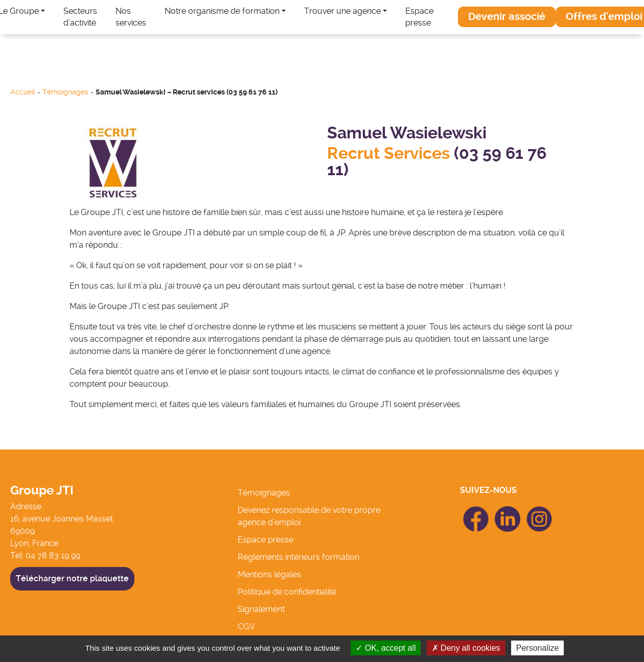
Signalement (261, 609)
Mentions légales (269, 574)
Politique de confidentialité (287, 592)
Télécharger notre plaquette (72, 578)
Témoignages (65, 92)
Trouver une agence (342, 11)
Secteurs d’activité (80, 17)
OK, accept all (386, 648)
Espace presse (419, 17)
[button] (507, 17)
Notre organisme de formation (222, 11)
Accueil (23, 92)
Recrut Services (390, 153)
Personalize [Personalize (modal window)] (538, 648)
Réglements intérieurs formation (298, 557)
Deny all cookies (466, 648)
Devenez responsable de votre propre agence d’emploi (309, 516)
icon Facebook (476, 511)
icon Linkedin (508, 512)
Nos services (131, 17)
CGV (246, 626)
